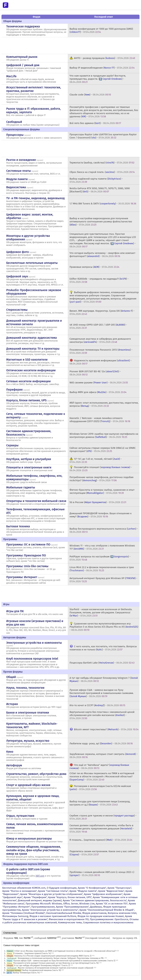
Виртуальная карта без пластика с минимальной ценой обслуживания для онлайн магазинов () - (102, 715)
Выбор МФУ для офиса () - (98, 392)
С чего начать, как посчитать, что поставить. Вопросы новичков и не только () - (103, 648)
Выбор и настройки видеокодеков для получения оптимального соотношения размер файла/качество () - (101, 222)
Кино (10, 752)
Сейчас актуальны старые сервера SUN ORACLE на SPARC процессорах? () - (103, 450)
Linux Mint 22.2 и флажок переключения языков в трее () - (102, 569)
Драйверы (96, 907)
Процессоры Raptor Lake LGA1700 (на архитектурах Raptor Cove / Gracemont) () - (103, 136)
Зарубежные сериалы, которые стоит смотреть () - (104, 756)
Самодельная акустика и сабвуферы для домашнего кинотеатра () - (100, 340)
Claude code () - (90, 95)
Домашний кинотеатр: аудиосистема (32, 338)
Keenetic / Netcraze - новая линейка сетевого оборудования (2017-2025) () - (100, 420)
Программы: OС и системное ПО (28, 544)
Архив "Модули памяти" (83, 891)
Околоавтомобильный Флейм (63, 913)
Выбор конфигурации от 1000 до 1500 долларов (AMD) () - (101, 30)
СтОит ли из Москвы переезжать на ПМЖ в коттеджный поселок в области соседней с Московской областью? (65, 951)
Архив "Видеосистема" (111, 891)
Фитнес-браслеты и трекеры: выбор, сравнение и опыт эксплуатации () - (102, 491)
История (12, 704)
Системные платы (19, 171)
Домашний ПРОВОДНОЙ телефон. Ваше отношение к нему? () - (101, 515)
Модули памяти (17, 179)
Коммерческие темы (70, 922)
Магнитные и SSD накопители (27, 360)
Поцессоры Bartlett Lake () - (102, 663)
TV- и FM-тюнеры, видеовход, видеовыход (36, 198)
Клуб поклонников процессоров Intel (32, 659)
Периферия (15, 390)
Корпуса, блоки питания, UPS (26, 400)
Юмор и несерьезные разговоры (29, 839)
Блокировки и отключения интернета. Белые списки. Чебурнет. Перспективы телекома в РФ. (61, 958)
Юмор (10, 953)
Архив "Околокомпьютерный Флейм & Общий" (107, 910)
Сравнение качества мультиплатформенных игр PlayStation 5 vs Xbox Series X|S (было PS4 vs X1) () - (104, 627)
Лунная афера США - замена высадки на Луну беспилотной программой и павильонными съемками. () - (102, 693)
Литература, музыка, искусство (28, 741)
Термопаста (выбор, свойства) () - (102, 163)
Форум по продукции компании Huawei (101, 916)
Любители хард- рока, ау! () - (101, 743)
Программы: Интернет (22, 577)
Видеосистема (16, 187)
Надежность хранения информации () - (101, 362)
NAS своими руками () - (99, 383)
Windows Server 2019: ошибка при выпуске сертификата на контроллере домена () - (104, 435)
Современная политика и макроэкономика (108, 922)
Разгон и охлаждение (21, 160)
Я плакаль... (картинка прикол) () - (101, 840)
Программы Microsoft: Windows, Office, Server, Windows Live (60, 904)
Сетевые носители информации (28, 381)
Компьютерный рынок (22, 57)
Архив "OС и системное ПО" (112, 904)
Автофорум (14, 765)
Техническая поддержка (23, 26)
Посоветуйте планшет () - (101, 469)
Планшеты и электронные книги (29, 467)
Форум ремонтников (94, 913)
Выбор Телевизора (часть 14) (26, 973)
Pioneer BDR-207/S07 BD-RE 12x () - (95, 373)
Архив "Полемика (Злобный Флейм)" (24, 913)
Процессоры (15, 135)
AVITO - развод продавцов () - (105, 58)
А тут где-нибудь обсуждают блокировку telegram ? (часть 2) (42, 965)
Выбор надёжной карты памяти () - (96, 180)
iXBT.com (40, 876)
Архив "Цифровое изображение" (103, 894)
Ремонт (10, 951)
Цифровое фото (18, 252)
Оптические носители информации (31, 370)
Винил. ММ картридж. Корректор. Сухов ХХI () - (102, 312)
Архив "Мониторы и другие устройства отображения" (51, 894)
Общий (11, 677)
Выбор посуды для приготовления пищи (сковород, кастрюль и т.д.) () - (100, 803)
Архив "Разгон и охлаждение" (20, 891)
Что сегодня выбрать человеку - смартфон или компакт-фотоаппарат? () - (103, 255)
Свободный (14, 122)
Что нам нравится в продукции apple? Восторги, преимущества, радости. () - (98, 79)
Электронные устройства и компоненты (34, 643)
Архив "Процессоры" (119, 888)
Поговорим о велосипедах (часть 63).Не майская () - (100, 788)
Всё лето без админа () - (95, 123)
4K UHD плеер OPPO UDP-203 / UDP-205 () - (98, 326)
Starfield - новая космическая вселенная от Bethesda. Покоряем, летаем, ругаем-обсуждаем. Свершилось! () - (101, 612)
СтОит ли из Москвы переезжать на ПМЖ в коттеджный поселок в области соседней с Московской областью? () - (102, 776)
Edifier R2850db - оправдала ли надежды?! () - (99, 280)
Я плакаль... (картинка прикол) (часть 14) (32, 953)
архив (27, 135)
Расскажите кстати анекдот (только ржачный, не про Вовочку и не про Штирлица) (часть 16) (56, 963)
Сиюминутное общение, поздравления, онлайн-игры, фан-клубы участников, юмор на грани (34, 850)
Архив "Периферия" (35, 897)
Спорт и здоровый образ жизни (28, 785)
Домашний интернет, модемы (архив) (40, 900)
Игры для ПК (15, 611)
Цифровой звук (17, 276)
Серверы (12, 445)
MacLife (11, 76)
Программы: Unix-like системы (27, 566)
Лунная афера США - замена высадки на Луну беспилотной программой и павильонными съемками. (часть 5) (64, 961)
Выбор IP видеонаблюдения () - (102, 68)
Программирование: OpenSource (109, 919)
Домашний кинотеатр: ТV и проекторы (33, 349)
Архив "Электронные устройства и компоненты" (50, 910)
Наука (10, 961)
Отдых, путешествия (20, 816)
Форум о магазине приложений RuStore (53, 916)
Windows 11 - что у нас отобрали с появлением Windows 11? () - (102, 547)
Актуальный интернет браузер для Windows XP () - (103, 580)
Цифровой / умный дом (23, 65)
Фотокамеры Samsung (15, 916)
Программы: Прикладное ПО (26, 555)
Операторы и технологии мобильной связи (36, 501)
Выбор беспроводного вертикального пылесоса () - (104, 530)
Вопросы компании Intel (122, 913)
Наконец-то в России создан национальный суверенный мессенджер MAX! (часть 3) (53, 956)
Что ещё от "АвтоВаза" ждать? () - (99, 767)
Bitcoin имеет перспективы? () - (106, 729)
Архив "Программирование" (72, 907)
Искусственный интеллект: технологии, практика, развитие (34, 89)
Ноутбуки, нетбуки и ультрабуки (29, 459)
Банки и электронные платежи (28, 713)
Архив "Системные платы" (53, 891)
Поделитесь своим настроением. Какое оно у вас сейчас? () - (103, 853)
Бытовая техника (18, 526)
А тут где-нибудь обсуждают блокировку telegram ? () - (104, 679)
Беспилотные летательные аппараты (32, 263)
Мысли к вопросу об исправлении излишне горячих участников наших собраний (56, 968)
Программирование (43, 907)
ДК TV (9, 973)
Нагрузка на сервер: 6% (125, 938)
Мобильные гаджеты (21, 487)
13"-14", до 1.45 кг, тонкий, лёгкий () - (96, 460)
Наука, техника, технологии (25, 688)
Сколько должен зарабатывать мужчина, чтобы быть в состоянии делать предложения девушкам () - (102, 829)
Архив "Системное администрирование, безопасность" (95, 900)
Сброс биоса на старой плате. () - (102, 172)
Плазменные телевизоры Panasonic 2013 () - (101, 351)
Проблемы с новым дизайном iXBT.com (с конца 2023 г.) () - (102, 874)
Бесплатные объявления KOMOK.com (24, 888)
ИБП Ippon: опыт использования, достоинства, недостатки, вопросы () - (104, 404)
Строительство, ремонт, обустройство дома (36, 774)
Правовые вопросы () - (94, 267)
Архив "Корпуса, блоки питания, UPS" (70, 897)
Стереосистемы (17, 310)
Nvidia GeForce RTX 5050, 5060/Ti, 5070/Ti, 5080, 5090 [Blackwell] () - (100, 190)
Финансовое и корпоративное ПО (69, 919)
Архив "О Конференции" (92, 888)
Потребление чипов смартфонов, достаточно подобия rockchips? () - (102, 479)
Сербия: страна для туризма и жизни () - (103, 817)
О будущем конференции (62, 888)
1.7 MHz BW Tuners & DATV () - (103, 204)
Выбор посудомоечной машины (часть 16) (42, 970)
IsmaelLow (104, 938)
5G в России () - (98, 502)
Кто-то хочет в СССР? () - (97, 705)
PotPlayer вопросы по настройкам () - (100, 558)
